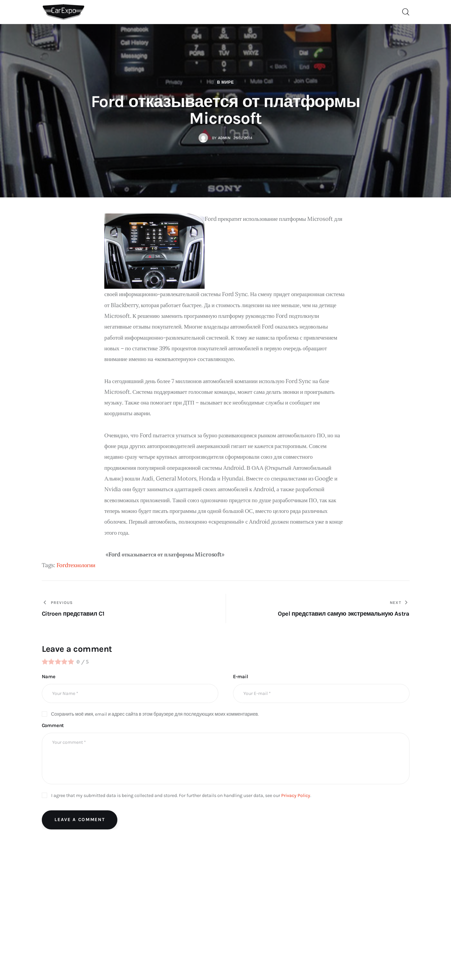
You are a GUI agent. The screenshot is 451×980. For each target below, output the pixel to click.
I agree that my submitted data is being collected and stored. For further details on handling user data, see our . (181, 796)
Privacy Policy (296, 796)
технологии (82, 566)
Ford (62, 566)
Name (49, 678)
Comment (53, 726)
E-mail (241, 678)
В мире (225, 83)
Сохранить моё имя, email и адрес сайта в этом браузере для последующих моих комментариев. (155, 715)
